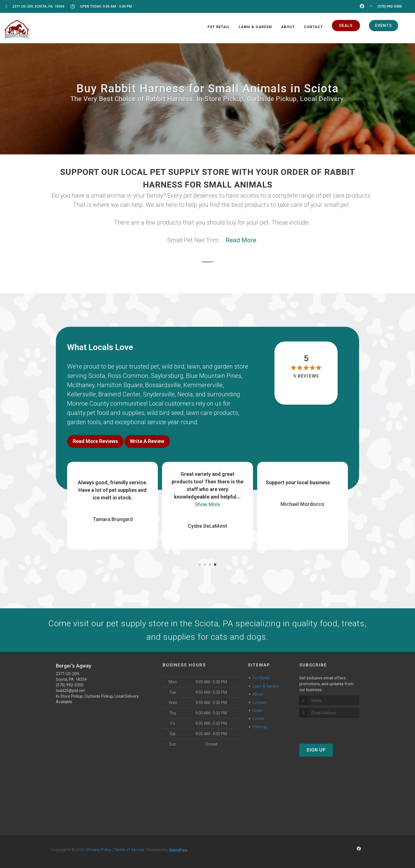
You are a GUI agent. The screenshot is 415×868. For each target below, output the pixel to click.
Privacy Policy (99, 850)
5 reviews (306, 376)
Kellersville (81, 394)
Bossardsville (163, 385)
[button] (200, 565)
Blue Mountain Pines (214, 376)
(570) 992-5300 (70, 685)
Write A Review (147, 441)
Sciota (97, 376)
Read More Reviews (95, 441)
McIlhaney (81, 385)
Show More (207, 504)
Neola (185, 394)
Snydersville (159, 394)
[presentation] (329, 728)
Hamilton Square (120, 385)
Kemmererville (203, 385)
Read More (241, 240)
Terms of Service (129, 850)
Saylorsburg (167, 376)
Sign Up (316, 750)
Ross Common (128, 376)
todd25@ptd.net (70, 691)
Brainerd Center (119, 394)
